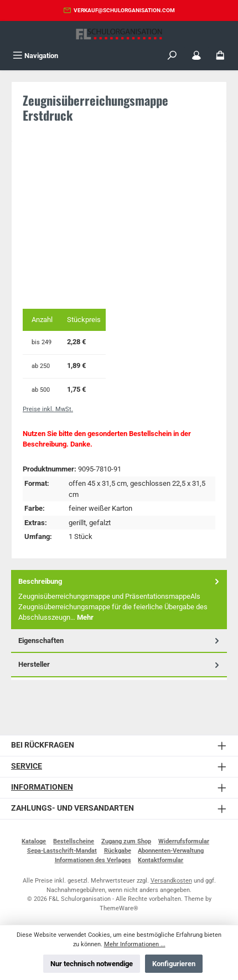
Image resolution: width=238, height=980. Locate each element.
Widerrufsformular (184, 841)
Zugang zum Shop (126, 841)
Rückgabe (118, 851)
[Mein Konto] (196, 56)
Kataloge (34, 841)
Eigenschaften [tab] (120, 641)
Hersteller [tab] (120, 664)
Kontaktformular (161, 860)
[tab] (119, 600)
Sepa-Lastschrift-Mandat (62, 851)
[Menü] (35, 56)
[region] (119, 227)
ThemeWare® (119, 908)
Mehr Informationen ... (135, 944)
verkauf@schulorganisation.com (124, 10)
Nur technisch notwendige (92, 964)
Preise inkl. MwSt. (48, 409)
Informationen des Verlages (93, 860)
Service (27, 766)
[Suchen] (172, 56)
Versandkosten (171, 881)
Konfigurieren (174, 964)
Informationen (42, 787)
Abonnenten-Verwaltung (171, 851)
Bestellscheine (74, 841)
